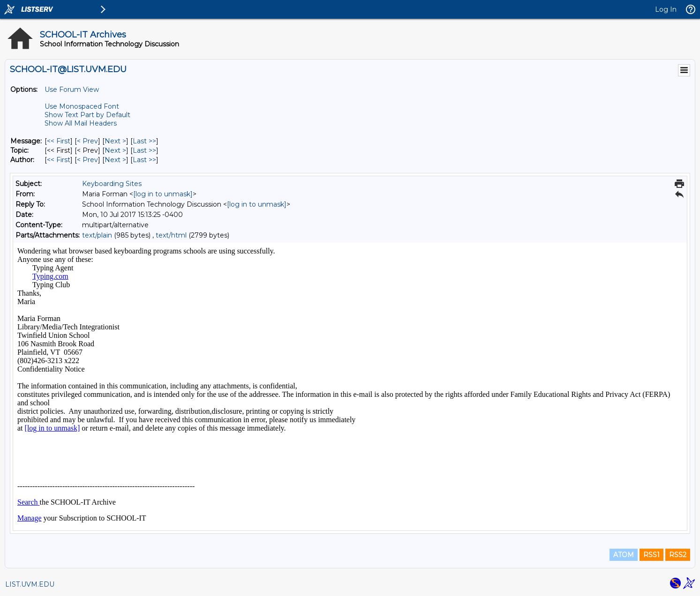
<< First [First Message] (59, 141)
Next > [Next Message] (115, 141)
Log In (666, 9)
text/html (171, 235)
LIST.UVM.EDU (30, 584)
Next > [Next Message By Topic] (115, 150)
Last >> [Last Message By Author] (144, 160)
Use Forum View (72, 89)
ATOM (624, 555)
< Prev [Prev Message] (87, 141)
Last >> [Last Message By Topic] (144, 150)
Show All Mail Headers (81, 123)
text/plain (97, 235)
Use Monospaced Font (82, 106)
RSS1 (651, 555)
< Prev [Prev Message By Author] (87, 160)
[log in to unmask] (163, 194)
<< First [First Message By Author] (59, 160)
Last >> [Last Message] (144, 141)
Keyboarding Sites (112, 184)
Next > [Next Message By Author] (115, 160)
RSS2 (678, 555)
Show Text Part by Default (87, 115)
